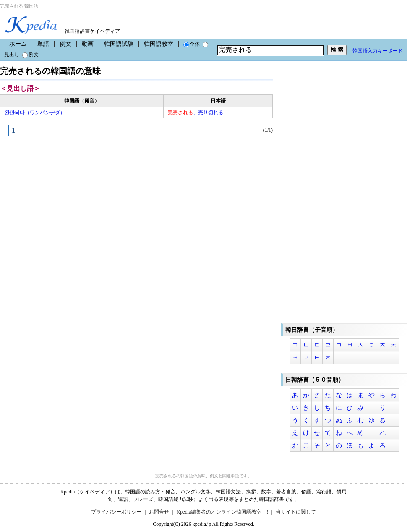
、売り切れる (196, 113)
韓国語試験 (119, 44)
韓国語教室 (159, 44)
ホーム (18, 44)
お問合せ (159, 512)
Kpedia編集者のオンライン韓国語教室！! (223, 512)
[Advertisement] (63, 204)
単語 (43, 44)
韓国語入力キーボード (378, 51)
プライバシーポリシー (116, 512)
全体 (192, 44)
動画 (88, 44)
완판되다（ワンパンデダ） (35, 113)
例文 (65, 44)
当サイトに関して (296, 512)
